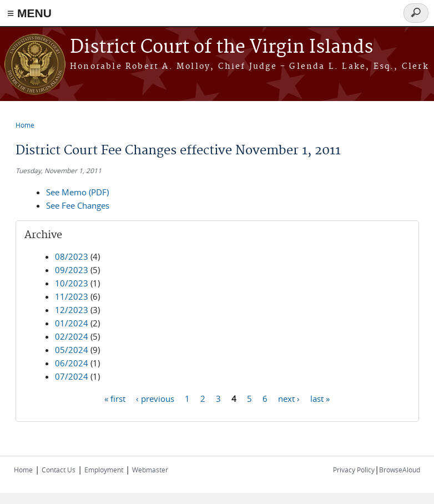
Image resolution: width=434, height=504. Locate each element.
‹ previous (155, 398)
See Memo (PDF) (77, 192)
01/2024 (72, 323)
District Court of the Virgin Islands (221, 47)
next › (289, 398)
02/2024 (72, 336)
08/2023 (72, 256)
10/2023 (72, 283)
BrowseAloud (400, 470)
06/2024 (72, 363)
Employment (104, 470)
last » (320, 398)
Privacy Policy (354, 470)
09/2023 (72, 270)
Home (25, 125)
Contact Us (59, 470)
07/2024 (72, 376)
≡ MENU (29, 13)
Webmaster (150, 470)
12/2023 (72, 310)
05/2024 (72, 350)
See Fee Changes (78, 205)
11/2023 (72, 296)
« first (115, 398)
